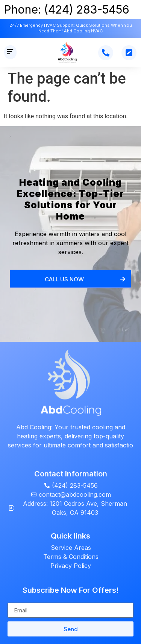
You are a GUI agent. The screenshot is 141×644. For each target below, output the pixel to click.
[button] (10, 52)
